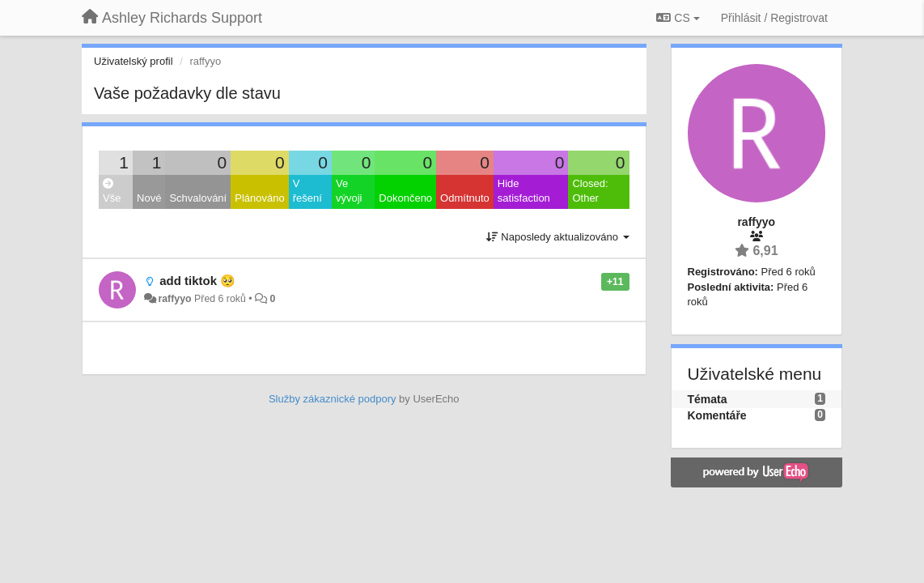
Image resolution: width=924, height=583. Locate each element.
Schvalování (198, 198)
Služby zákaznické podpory (333, 399)
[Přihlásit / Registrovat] (774, 18)
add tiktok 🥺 (197, 281)
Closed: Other (590, 191)
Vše (112, 191)
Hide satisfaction (524, 191)
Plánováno (259, 198)
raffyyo (174, 299)
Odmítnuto (465, 198)
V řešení (307, 191)
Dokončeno (405, 198)
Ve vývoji (349, 191)
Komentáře (717, 415)
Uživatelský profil (134, 61)
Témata (708, 399)
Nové (149, 198)
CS (678, 18)
